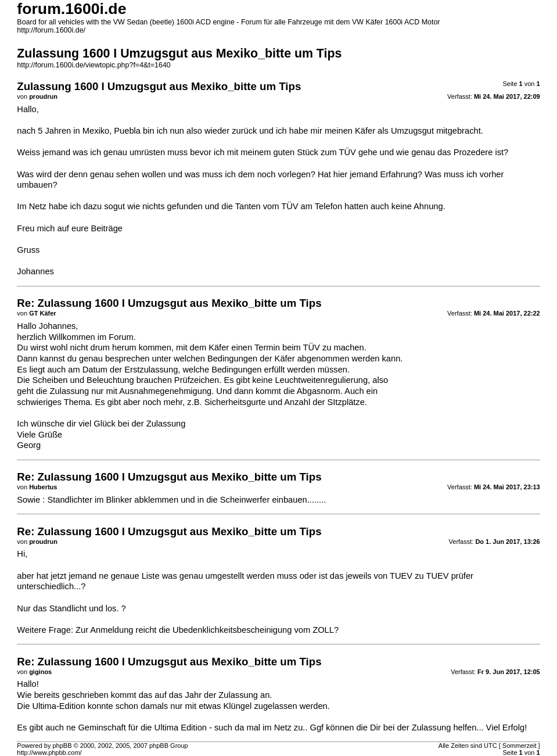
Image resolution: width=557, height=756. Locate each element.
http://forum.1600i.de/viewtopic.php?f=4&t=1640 (94, 65)
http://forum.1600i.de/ (51, 30)
